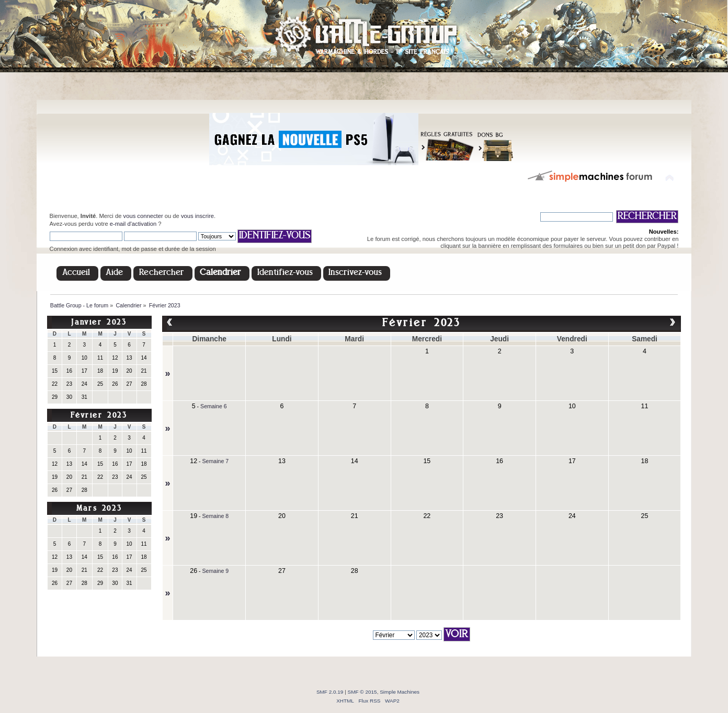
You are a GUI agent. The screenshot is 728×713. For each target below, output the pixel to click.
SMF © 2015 (362, 692)
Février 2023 (99, 416)
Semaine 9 (216, 571)
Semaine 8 (216, 516)
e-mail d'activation (133, 224)
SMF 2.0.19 (330, 692)
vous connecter (143, 216)
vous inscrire (197, 216)
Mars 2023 (99, 509)
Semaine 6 (214, 406)
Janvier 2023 (99, 323)
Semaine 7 (216, 461)
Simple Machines (400, 692)
